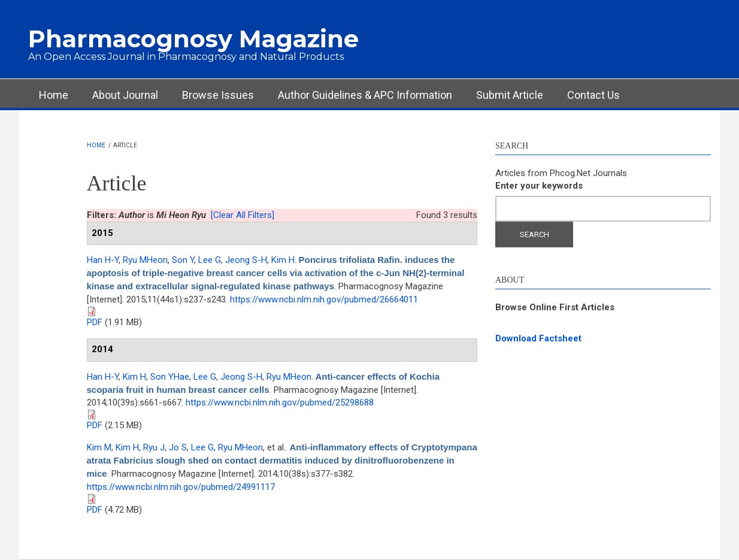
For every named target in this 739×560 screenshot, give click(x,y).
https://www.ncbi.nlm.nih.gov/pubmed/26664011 (324, 299)
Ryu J (154, 447)
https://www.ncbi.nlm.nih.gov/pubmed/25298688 (280, 402)
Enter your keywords (539, 186)
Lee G (210, 260)
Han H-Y (103, 260)
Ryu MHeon (145, 260)
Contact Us (593, 95)
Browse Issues (218, 95)
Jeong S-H (246, 260)
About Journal (125, 95)
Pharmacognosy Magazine (193, 39)
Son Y (183, 260)
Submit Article (510, 95)
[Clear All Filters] (243, 215)
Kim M (99, 447)
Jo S (178, 447)
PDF (95, 322)
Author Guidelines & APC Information (365, 95)
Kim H (283, 260)
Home (54, 95)
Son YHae (170, 377)
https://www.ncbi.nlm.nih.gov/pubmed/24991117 (181, 487)
